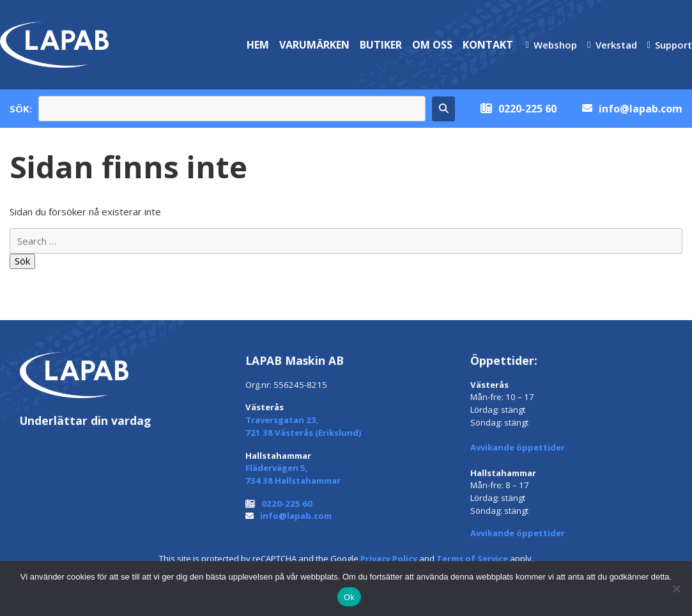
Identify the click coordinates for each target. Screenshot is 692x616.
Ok (349, 597)
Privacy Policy (389, 558)
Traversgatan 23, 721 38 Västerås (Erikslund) (304, 426)
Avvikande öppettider (518, 447)
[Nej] (676, 589)
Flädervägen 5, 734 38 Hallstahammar (293, 474)
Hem (258, 45)
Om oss (432, 45)
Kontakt (488, 45)
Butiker (381, 45)
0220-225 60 (527, 109)
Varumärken (314, 45)
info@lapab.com (641, 109)
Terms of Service (472, 558)
